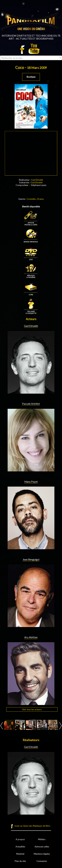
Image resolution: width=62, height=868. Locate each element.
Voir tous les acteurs (32, 709)
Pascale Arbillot (31, 404)
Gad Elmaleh (37, 180)
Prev (2, 726)
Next (60, 726)
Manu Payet (31, 482)
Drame (40, 199)
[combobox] (31, 58)
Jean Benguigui (31, 559)
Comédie (31, 199)
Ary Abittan (31, 637)
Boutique (31, 77)
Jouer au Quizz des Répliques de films (32, 826)
